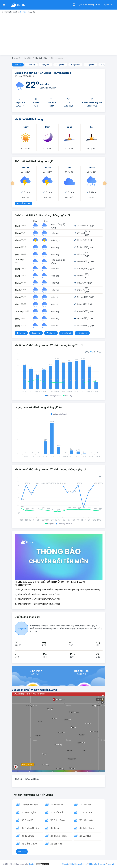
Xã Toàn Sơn (86, 813)
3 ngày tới (60, 65)
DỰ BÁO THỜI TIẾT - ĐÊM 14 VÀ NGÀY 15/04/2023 (38, 599)
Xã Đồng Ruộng (58, 821)
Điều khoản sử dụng (78, 864)
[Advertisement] (58, 35)
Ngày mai (46, 65)
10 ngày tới (66, 333)
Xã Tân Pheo (28, 837)
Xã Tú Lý (55, 829)
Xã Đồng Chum (29, 844)
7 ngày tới (90, 65)
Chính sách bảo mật (97, 864)
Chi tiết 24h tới (24, 203)
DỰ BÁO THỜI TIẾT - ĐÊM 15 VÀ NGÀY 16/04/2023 (37, 594)
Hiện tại (18, 65)
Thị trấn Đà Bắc (30, 805)
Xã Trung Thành (59, 837)
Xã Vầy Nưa (85, 837)
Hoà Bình (28, 58)
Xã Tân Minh (57, 805)
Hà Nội (23, 12)
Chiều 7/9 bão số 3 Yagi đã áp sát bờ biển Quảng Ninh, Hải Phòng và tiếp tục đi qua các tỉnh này (58, 590)
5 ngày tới (75, 65)
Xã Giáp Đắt (28, 821)
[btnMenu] (4, 5)
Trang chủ (16, 58)
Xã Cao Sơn (86, 805)
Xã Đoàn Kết (57, 813)
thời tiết (32, 864)
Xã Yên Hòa (56, 844)
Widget (65, 864)
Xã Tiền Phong (87, 829)
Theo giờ (31, 65)
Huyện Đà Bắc (41, 58)
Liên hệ (111, 864)
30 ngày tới (82, 333)
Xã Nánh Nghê (29, 813)
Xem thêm (22, 852)
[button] (12, 183)
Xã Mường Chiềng (31, 829)
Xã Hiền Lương (57, 58)
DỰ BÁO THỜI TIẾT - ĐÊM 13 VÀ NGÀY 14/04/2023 (38, 604)
